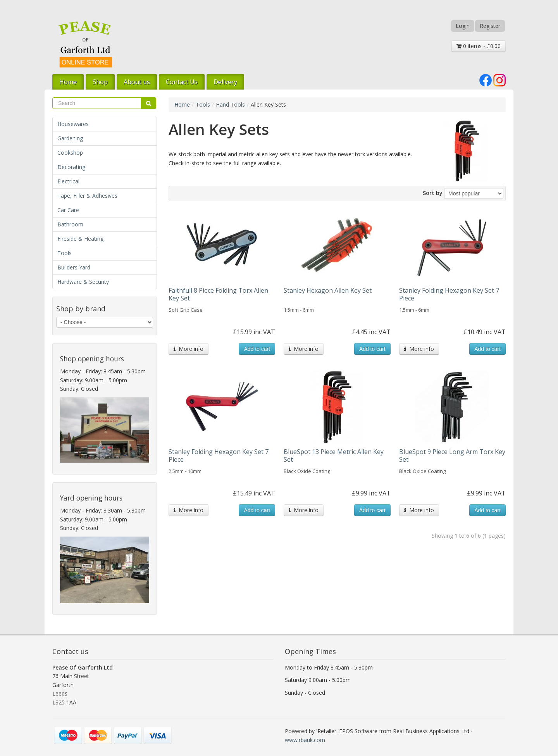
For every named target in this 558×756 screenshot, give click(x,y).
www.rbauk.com (305, 740)
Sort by (433, 193)
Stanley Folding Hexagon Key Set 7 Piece (449, 294)
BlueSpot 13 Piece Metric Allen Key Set (334, 456)
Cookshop (70, 153)
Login (463, 26)
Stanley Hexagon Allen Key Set (328, 290)
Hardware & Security (83, 282)
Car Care (68, 210)
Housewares (73, 124)
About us (137, 82)
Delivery (225, 82)
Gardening (70, 138)
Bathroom (70, 224)
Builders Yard (74, 267)
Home (68, 82)
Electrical (68, 181)
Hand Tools (230, 104)
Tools (65, 253)
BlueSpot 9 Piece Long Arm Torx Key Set (452, 456)
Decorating (71, 167)
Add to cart (257, 349)
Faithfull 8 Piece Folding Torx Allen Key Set (218, 294)
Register (490, 26)
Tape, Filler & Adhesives (87, 196)
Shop (100, 82)
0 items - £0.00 (479, 46)
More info (189, 349)
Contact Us (182, 82)
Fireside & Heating (80, 239)
